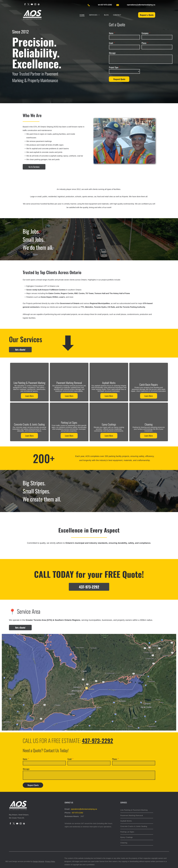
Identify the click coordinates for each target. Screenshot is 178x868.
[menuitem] (82, 15)
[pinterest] (39, 5)
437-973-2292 (77, 813)
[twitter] (28, 5)
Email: (111, 43)
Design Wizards (39, 861)
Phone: (144, 43)
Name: (111, 33)
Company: (145, 33)
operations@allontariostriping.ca (84, 809)
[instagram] (35, 5)
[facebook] (25, 5)
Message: (112, 53)
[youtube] (32, 5)
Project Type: (114, 67)
